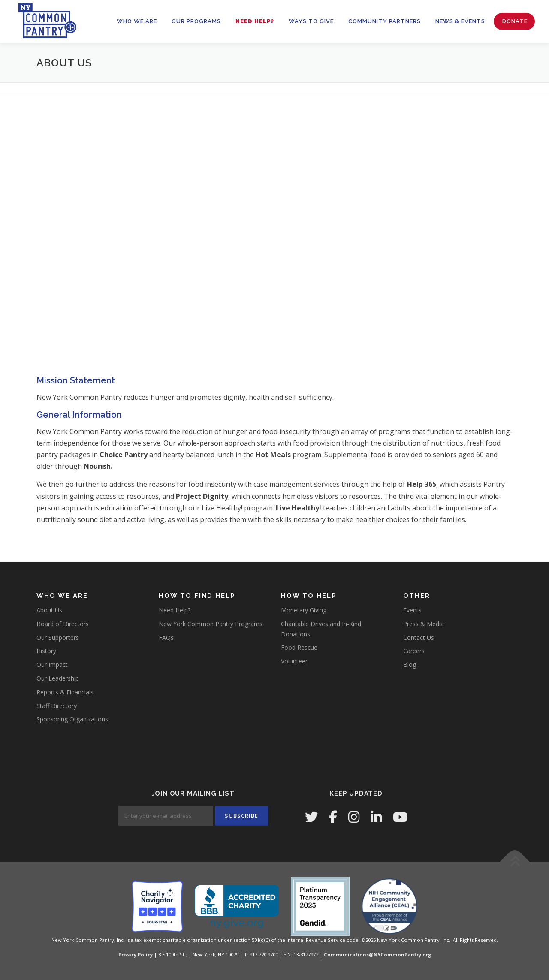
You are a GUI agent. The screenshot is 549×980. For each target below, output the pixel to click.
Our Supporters (58, 638)
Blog (410, 665)
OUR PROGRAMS (196, 21)
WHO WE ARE (137, 21)
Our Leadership (58, 678)
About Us (49, 610)
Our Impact (52, 665)
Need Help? (255, 21)
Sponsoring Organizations (72, 719)
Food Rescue (299, 647)
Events (412, 610)
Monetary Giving (304, 610)
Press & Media (424, 624)
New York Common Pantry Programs (211, 624)
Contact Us (419, 638)
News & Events (460, 21)
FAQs (166, 638)
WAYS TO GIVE (311, 21)
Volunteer (294, 661)
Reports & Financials (65, 692)
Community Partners (385, 21)
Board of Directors (63, 624)
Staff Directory (57, 706)
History (46, 651)
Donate (515, 21)
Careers (414, 651)
